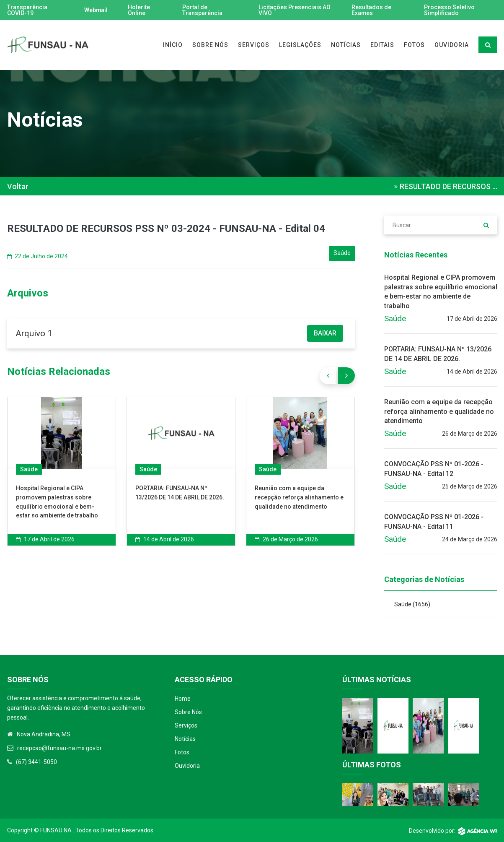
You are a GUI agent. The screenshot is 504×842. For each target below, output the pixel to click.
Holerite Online (139, 10)
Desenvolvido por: (453, 831)
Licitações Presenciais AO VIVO (295, 10)
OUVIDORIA (452, 45)
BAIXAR (325, 333)
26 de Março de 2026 (286, 539)
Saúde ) (412, 604)
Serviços (186, 725)
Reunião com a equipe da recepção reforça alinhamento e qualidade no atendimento (299, 497)
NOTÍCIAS (346, 45)
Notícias (185, 739)
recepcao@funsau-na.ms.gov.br (59, 748)
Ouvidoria (187, 766)
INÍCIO (173, 45)
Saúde (29, 469)
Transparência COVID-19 (27, 10)
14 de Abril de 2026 (165, 539)
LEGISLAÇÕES (300, 45)
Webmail (96, 10)
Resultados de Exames (371, 10)
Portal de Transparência (203, 10)
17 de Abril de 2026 (45, 539)
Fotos (182, 752)
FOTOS (414, 45)
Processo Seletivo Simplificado (449, 10)
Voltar (18, 187)
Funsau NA (56, 830)
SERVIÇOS (254, 45)
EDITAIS (382, 45)
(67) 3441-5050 (36, 762)
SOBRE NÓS (210, 45)
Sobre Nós (188, 712)
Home (183, 699)
